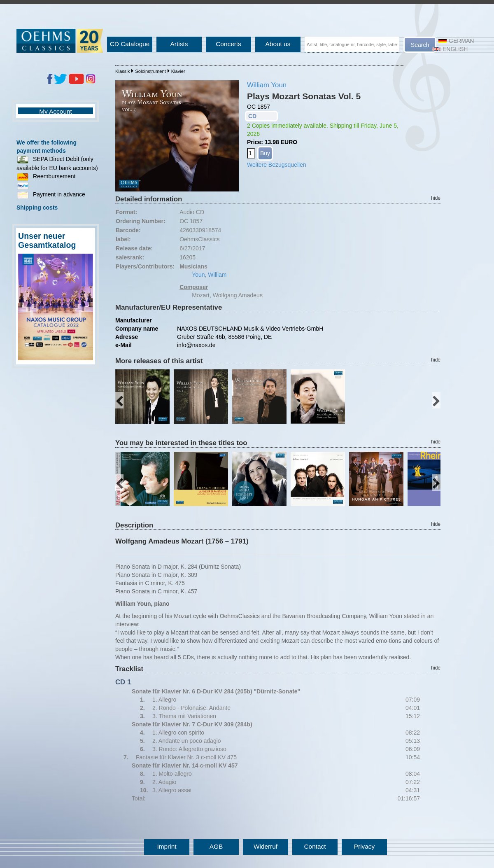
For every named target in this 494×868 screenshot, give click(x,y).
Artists (179, 44)
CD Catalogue (130, 44)
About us (278, 44)
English (450, 49)
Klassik (122, 71)
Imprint (167, 846)
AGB (216, 846)
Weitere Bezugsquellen (277, 165)
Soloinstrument (150, 71)
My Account (56, 111)
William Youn (267, 85)
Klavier (178, 71)
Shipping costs (37, 208)
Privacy (364, 846)
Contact (315, 846)
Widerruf (266, 846)
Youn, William (209, 275)
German (456, 41)
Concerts (228, 44)
